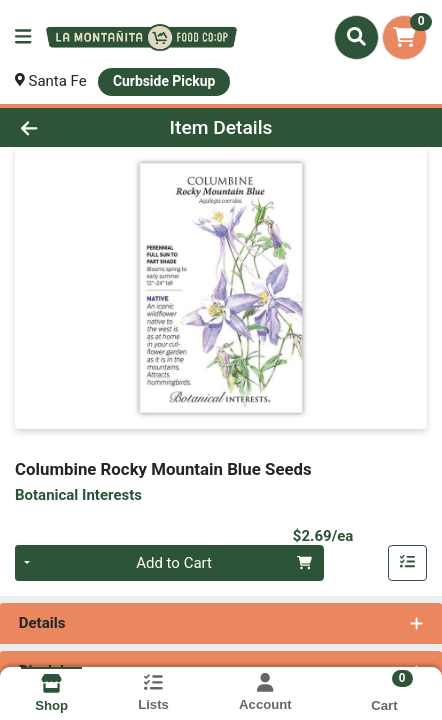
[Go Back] (66, 127)
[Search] (356, 37)
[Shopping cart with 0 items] (404, 37)
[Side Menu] (23, 37)
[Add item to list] (408, 563)
